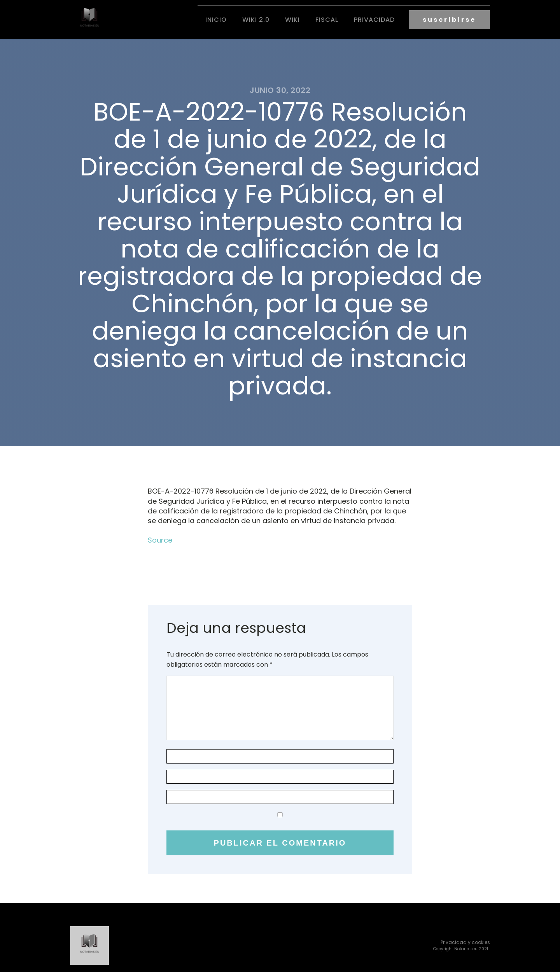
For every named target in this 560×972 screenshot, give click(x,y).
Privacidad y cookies (465, 942)
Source (160, 540)
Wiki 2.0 (256, 20)
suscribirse (449, 20)
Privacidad (374, 20)
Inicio (216, 20)
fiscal (327, 20)
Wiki (292, 20)
